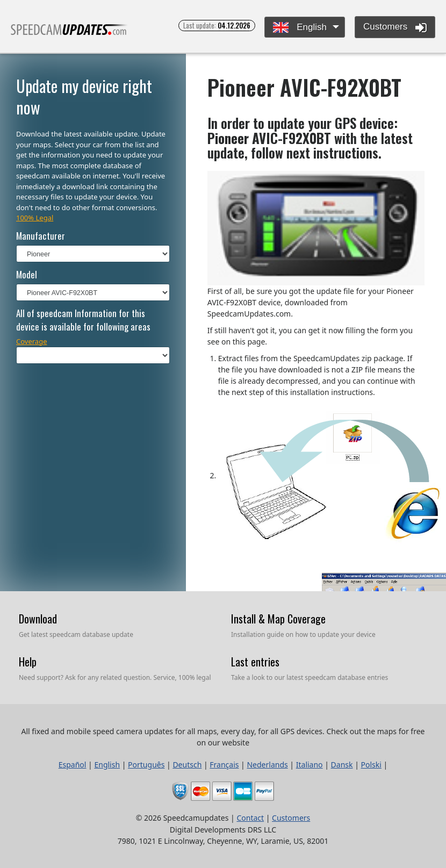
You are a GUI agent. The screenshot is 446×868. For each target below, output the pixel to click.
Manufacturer (41, 236)
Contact (250, 818)
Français (224, 765)
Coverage (32, 341)
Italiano (310, 765)
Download (38, 619)
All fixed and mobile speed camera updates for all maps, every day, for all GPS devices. (69, 34)
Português (146, 765)
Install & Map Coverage (278, 619)
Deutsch (187, 765)
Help (28, 662)
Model (27, 274)
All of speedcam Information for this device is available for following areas (83, 320)
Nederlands (267, 765)
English (300, 28)
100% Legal (35, 218)
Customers (395, 27)
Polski (371, 765)
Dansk (342, 765)
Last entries (255, 662)
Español (73, 765)
